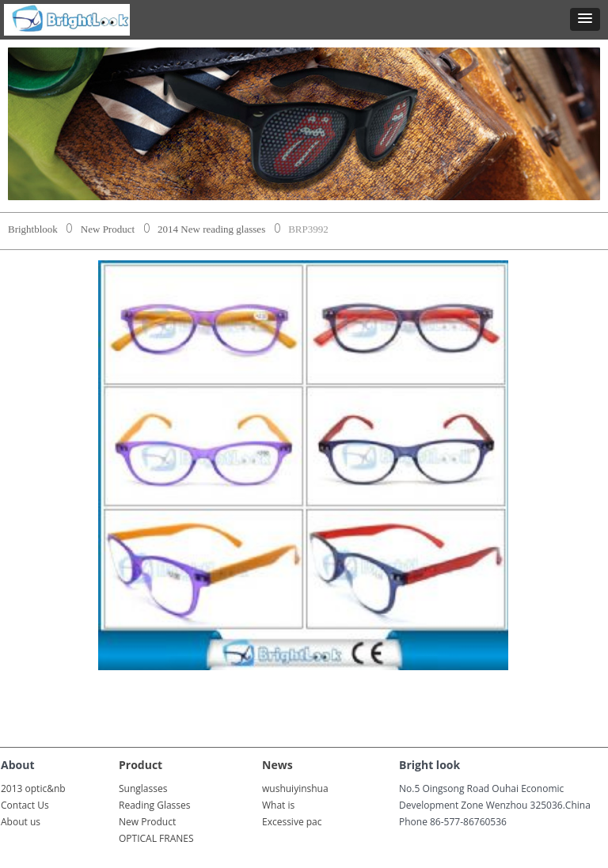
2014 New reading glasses (211, 229)
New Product (108, 229)
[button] (585, 19)
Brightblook (33, 229)
